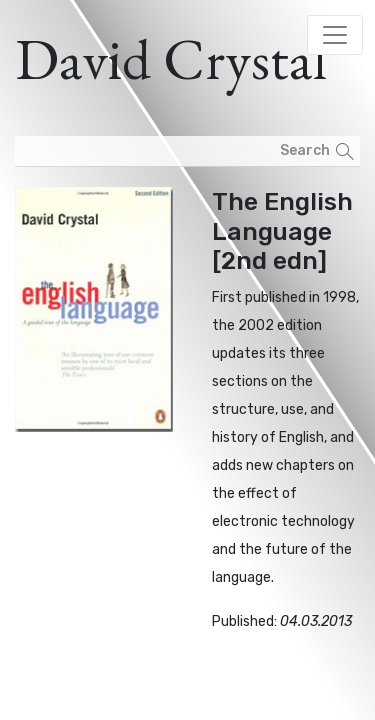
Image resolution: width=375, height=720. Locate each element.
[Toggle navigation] (335, 35)
